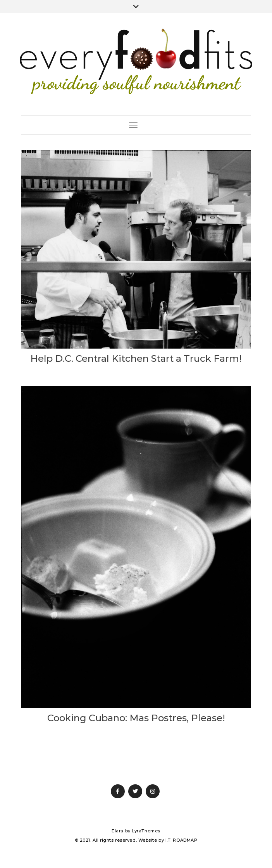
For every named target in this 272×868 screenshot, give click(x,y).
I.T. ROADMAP (182, 840)
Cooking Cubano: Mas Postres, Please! (136, 718)
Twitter (135, 791)
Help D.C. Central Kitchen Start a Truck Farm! (136, 358)
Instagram (153, 791)
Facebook (118, 791)
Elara (118, 831)
